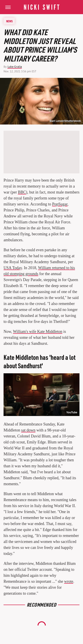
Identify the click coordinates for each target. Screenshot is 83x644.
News (9, 21)
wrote (69, 581)
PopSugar (60, 204)
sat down (28, 430)
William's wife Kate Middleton (38, 332)
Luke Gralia (15, 67)
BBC (22, 192)
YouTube (72, 412)
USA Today (13, 268)
